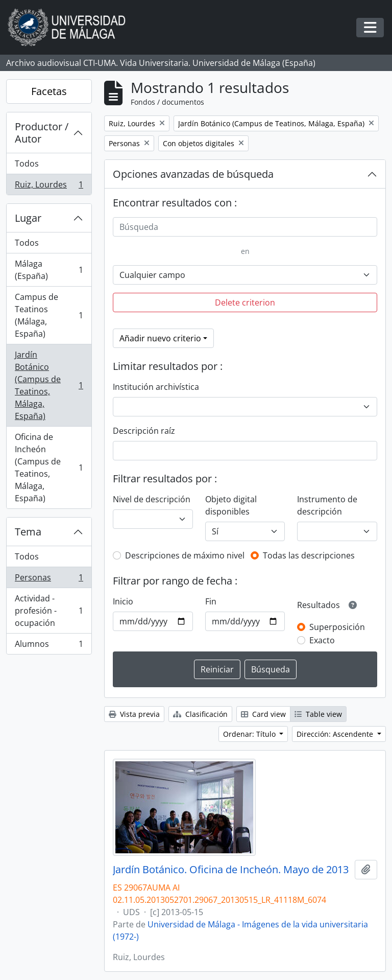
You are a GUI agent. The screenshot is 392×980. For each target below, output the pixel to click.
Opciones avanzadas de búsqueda (193, 174)
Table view (318, 714)
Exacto (322, 640)
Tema (28, 532)
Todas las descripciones (309, 555)
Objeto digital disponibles (231, 505)
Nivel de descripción (152, 499)
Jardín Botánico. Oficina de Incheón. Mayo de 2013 (231, 870)
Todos (27, 164)
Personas (49, 580)
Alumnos (49, 646)
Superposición (337, 627)
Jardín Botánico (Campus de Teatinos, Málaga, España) (49, 385)
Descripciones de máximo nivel (185, 555)
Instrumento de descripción (327, 505)
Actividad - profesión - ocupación (49, 611)
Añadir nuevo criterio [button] (160, 338)
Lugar (28, 218)
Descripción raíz (144, 431)
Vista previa (134, 714)
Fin (211, 601)
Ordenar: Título (250, 734)
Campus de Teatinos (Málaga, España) (49, 315)
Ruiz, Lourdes (49, 186)
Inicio (123, 601)
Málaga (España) (49, 270)
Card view (263, 714)
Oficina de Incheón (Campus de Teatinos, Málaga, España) (49, 468)
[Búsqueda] (245, 227)
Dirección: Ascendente (336, 734)
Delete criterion (245, 302)
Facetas (49, 91)
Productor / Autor (42, 133)
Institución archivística (156, 387)
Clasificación (200, 714)
